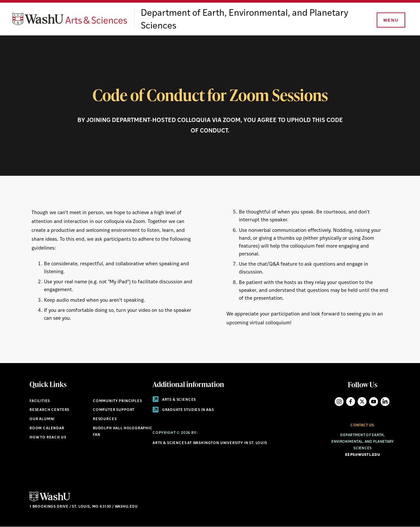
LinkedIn (385, 402)
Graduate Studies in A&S (183, 410)
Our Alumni (42, 419)
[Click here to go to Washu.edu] (50, 501)
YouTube (374, 402)
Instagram (339, 402)
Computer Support (114, 410)
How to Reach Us (48, 438)
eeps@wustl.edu (363, 455)
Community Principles (117, 401)
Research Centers (49, 410)
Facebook (351, 402)
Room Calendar (47, 428)
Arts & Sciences (174, 400)
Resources (105, 419)
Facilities (40, 401)
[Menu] (390, 20)
